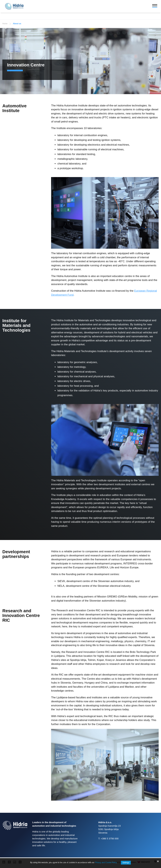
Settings (126, 863)
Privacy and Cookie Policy (106, 863)
